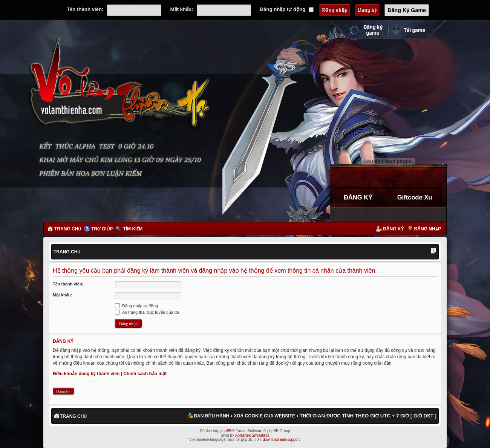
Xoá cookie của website (264, 416)
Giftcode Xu (415, 197)
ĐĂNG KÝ (358, 197)
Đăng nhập (428, 229)
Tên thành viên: (85, 9)
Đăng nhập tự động (287, 9)
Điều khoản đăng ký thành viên (86, 374)
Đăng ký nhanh (358, 30)
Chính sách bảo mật (145, 374)
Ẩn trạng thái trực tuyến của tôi (147, 312)
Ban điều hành (211, 416)
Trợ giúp (102, 229)
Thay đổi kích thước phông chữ (433, 252)
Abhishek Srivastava (252, 435)
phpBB (226, 431)
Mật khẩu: (182, 9)
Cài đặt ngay (417, 30)
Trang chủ (68, 229)
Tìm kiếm (133, 229)
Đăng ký (393, 229)
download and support (281, 440)
